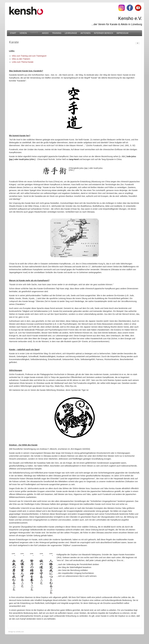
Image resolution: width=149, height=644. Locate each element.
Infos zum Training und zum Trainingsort (29, 56)
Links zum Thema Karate (23, 62)
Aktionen (85, 33)
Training (57, 33)
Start (13, 33)
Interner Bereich (104, 33)
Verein (23, 33)
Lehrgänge (71, 33)
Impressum (122, 33)
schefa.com (20, 632)
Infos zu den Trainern (21, 59)
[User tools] (138, 43)
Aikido (45, 33)
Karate (34, 33)
